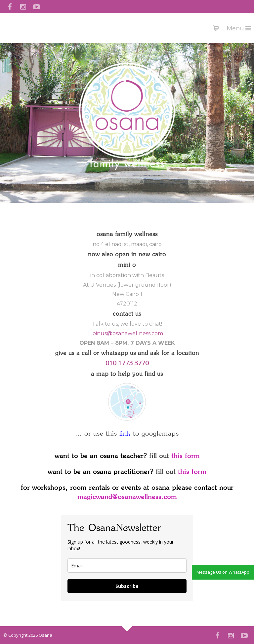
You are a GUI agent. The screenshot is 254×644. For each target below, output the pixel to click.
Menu (239, 28)
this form (186, 456)
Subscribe (127, 586)
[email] (127, 566)
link (125, 434)
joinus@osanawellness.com (127, 333)
